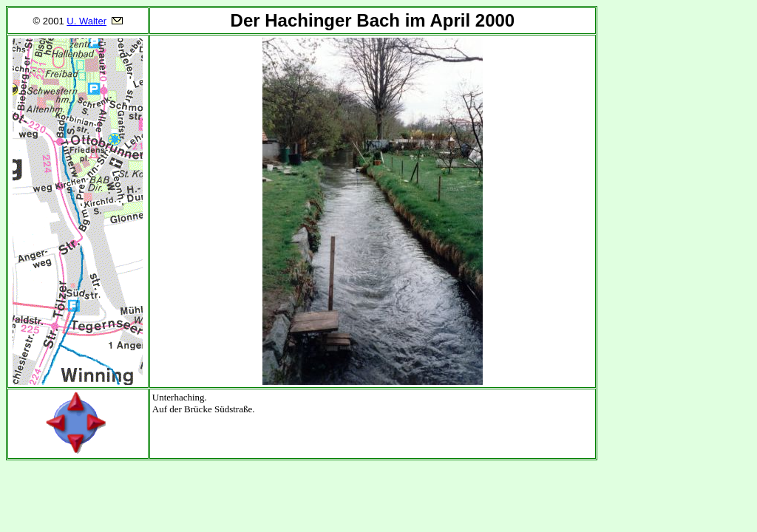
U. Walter (86, 21)
